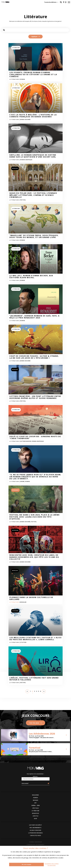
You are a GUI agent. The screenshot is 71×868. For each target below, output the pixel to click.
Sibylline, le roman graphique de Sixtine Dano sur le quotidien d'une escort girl (33, 156)
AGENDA (36, 798)
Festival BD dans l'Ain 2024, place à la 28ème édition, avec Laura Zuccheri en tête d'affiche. (35, 517)
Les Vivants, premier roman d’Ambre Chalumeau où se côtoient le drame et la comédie (33, 75)
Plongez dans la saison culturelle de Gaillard (31, 598)
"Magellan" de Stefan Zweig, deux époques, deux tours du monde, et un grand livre (34, 236)
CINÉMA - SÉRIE (36, 805)
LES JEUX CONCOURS (35, 830)
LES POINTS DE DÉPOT (35, 825)
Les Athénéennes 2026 (42, 734)
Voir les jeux (36, 723)
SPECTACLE (35, 808)
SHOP (36, 819)
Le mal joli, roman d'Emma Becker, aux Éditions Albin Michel (31, 277)
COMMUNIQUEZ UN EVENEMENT (35, 845)
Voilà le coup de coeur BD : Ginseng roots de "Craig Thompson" (35, 438)
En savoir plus (52, 865)
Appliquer (35, 37)
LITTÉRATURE (35, 811)
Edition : (36, 776)
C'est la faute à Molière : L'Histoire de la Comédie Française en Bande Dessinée (33, 116)
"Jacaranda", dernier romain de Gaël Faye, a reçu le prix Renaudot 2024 (34, 317)
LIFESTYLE (36, 816)
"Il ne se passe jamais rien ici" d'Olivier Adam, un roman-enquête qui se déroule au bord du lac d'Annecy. (35, 477)
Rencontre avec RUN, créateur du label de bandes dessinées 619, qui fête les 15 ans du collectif (34, 557)
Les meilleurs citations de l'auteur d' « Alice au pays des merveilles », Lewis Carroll (35, 639)
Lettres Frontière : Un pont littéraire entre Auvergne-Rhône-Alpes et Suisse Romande (35, 397)
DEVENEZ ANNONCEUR (36, 842)
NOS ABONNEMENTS (36, 828)
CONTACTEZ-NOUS (35, 835)
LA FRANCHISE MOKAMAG (35, 833)
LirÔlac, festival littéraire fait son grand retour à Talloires (34, 679)
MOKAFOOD (36, 813)
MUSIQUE (36, 800)
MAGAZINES (35, 795)
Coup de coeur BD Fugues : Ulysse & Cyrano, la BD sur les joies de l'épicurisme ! (34, 357)
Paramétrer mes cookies (52, 864)
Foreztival (35, 748)
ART (35, 803)
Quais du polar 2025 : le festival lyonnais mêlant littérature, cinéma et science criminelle (33, 195)
